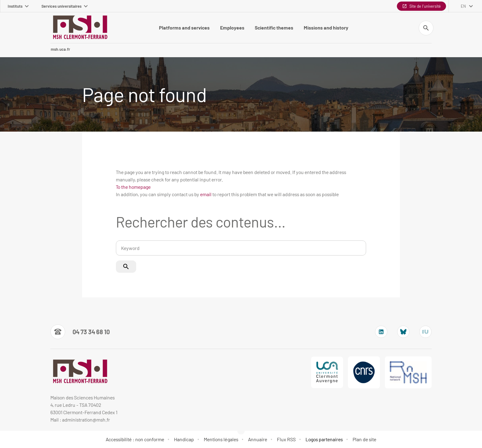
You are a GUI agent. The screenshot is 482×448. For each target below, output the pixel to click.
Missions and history (326, 28)
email (206, 194)
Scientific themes (274, 28)
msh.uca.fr (60, 49)
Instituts (18, 6)
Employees (232, 28)
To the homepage (133, 187)
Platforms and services (184, 28)
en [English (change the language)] (463, 6)
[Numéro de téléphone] (80, 332)
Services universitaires (65, 6)
